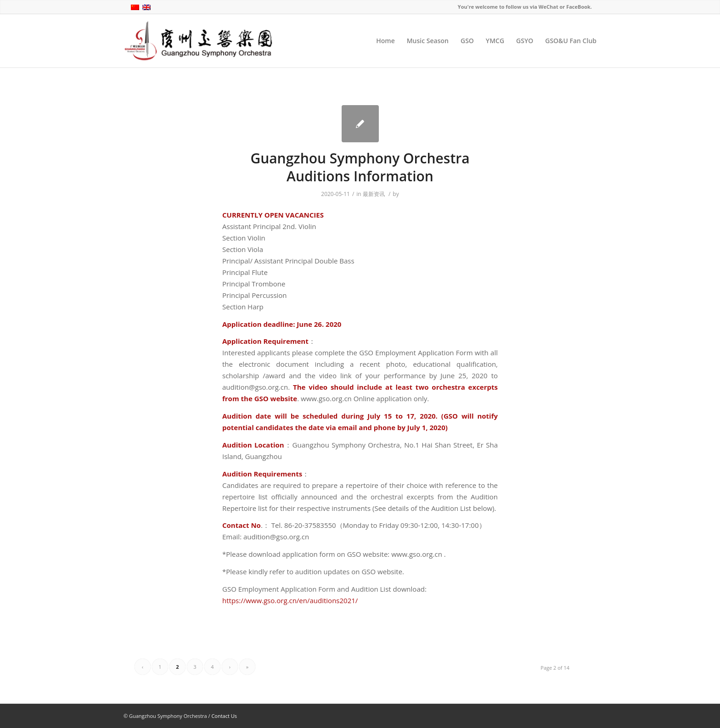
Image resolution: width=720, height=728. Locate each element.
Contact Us (224, 716)
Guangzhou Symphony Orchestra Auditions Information (360, 167)
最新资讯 (374, 194)
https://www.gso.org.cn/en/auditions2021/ (290, 600)
